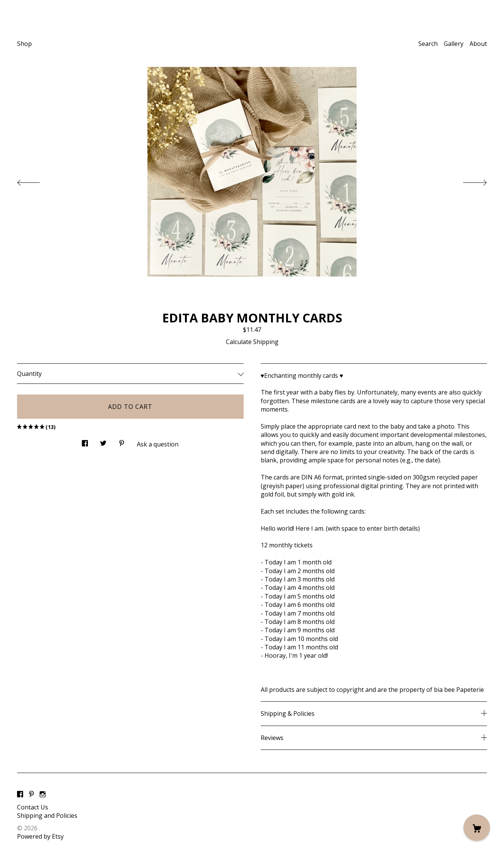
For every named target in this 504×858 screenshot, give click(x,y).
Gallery (454, 44)
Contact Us (33, 807)
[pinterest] (31, 794)
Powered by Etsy (40, 836)
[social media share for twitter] (103, 441)
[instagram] (43, 794)
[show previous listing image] (36, 181)
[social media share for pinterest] (122, 441)
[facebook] (20, 794)
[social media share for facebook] (85, 441)
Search (428, 44)
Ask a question (158, 444)
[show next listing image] (468, 181)
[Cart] (477, 828)
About (478, 44)
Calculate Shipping (252, 342)
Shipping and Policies (47, 816)
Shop (24, 44)
